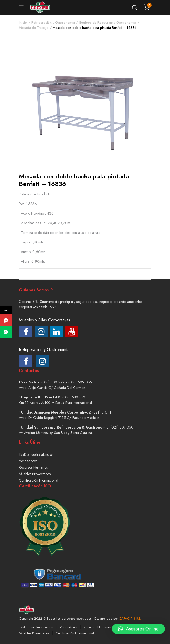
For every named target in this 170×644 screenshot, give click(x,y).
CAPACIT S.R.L (130, 618)
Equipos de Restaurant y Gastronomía (108, 22)
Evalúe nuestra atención (36, 454)
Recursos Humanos (33, 467)
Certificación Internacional (38, 480)
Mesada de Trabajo (34, 28)
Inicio (23, 22)
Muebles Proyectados (35, 474)
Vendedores (28, 461)
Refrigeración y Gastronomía (53, 22)
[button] (138, 630)
